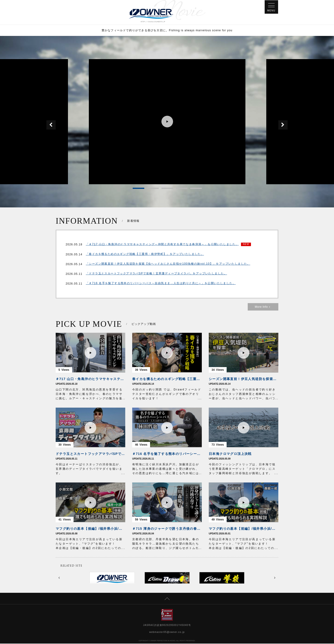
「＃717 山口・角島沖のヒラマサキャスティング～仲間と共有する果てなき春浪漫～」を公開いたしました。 (162, 245)
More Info (263, 307)
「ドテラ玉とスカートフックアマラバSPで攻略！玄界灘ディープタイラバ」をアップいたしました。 (156, 274)
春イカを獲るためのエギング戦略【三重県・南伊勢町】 (167, 379)
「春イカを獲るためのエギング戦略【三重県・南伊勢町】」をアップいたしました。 (145, 255)
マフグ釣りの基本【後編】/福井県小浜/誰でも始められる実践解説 (90, 529)
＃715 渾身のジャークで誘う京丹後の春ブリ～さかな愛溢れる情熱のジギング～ (167, 529)
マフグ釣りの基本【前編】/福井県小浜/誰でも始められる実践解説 (244, 529)
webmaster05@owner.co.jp (167, 633)
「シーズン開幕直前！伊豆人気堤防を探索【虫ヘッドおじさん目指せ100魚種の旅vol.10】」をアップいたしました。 (168, 265)
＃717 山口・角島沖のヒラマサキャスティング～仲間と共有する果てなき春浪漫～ (90, 379)
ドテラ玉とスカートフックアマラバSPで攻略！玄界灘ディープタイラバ (90, 454)
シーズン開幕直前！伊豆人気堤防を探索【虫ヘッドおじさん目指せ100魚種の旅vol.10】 (244, 379)
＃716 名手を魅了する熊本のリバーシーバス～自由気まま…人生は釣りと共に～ (167, 454)
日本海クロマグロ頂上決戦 (230, 454)
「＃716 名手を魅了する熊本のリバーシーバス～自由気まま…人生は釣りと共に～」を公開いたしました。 (161, 284)
